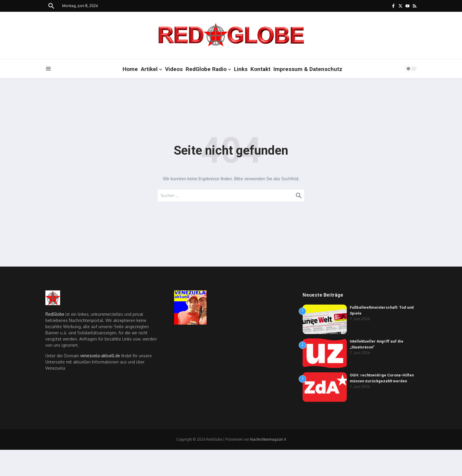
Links (241, 69)
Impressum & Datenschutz (308, 69)
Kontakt (260, 69)
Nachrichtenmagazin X (268, 439)
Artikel (151, 69)
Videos (174, 69)
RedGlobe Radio (208, 69)
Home (130, 69)
